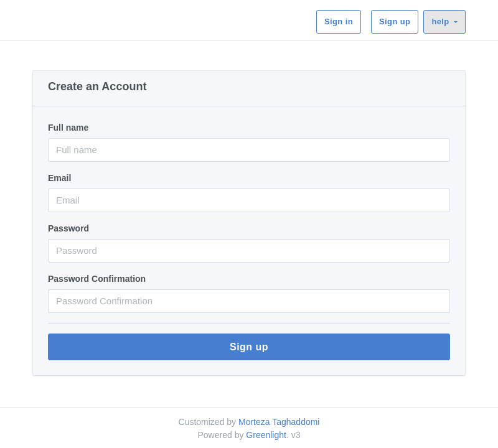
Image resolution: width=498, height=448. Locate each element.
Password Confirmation (97, 279)
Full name (68, 128)
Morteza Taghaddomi (279, 422)
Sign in (339, 21)
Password (68, 228)
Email (59, 178)
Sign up (395, 21)
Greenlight (266, 435)
